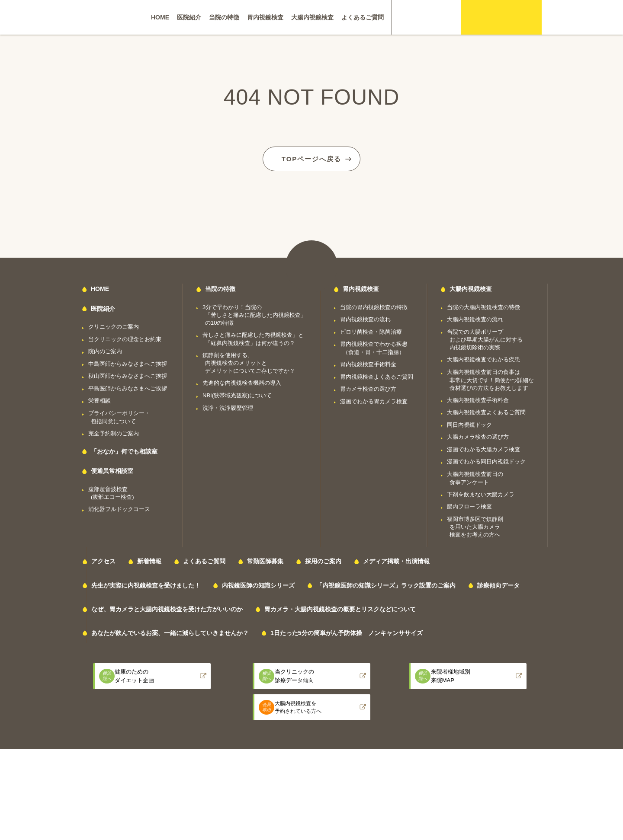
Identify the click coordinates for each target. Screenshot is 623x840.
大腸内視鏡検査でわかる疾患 (483, 358)
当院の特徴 (224, 17)
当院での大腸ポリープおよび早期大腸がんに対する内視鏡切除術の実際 (485, 338)
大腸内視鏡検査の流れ (475, 318)
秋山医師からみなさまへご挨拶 (128, 374)
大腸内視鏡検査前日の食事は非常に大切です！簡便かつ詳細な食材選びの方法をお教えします (490, 378)
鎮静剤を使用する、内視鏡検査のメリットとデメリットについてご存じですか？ (249, 361)
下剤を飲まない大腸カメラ (481, 492)
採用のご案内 (323, 559)
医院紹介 (189, 17)
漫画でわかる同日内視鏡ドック (486, 460)
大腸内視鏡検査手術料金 (478, 398)
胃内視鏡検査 (265, 17)
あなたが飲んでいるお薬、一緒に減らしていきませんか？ (170, 631)
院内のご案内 (105, 350)
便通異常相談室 (112, 469)
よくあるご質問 (363, 17)
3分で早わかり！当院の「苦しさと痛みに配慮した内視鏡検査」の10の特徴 (254, 313)
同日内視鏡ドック (469, 423)
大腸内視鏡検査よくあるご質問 (486, 410)
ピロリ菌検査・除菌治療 (371, 330)
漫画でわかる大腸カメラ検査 (483, 447)
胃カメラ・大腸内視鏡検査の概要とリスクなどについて (340, 607)
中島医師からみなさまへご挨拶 (128, 362)
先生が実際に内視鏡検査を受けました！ (146, 583)
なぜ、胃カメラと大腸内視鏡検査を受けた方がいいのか (167, 607)
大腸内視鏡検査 (312, 17)
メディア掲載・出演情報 (396, 559)
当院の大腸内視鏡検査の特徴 (483, 305)
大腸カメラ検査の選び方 (478, 435)
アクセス (103, 559)
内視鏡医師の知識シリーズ (258, 583)
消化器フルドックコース (119, 507)
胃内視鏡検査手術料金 (368, 363)
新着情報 (149, 559)
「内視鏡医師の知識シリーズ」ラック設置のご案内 (386, 583)
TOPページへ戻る (312, 156)
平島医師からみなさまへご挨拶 (128, 386)
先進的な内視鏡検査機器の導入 (242, 381)
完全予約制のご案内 (114, 431)
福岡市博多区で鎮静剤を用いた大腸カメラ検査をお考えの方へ (475, 525)
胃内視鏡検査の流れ (365, 318)
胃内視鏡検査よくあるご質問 (377, 375)
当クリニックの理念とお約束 (125, 337)
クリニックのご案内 (114, 325)
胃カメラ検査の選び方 (368, 387)
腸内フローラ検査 (469, 505)
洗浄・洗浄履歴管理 (228, 406)
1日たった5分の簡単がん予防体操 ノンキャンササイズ (347, 631)
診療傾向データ (498, 583)
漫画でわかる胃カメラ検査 (374, 399)
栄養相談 (100, 399)
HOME (160, 17)
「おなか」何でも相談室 (124, 450)
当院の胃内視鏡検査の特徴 (374, 305)
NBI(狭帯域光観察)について (237, 394)
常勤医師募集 (265, 559)
